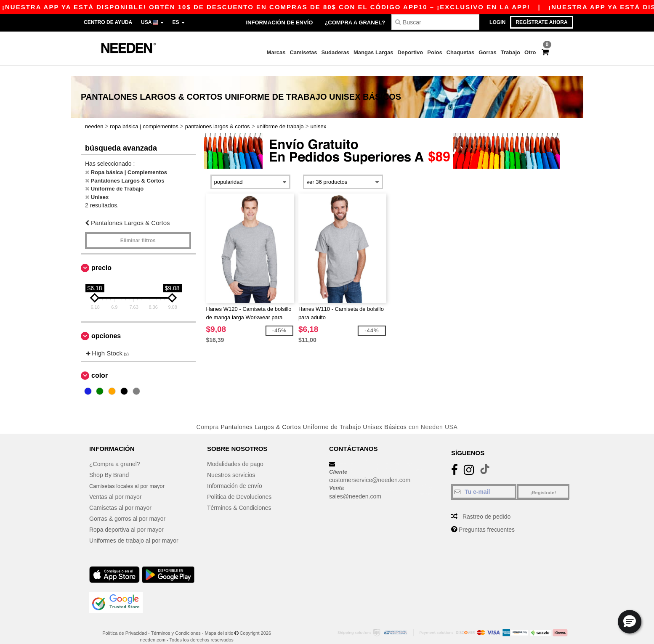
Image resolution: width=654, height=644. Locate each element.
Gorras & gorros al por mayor (127, 508)
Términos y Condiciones (176, 623)
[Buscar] (435, 22)
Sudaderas (335, 52)
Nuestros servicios (231, 464)
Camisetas (303, 52)
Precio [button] (101, 257)
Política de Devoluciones (239, 486)
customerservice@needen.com (370, 470)
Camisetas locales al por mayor (130, 475)
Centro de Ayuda (108, 22)
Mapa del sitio (219, 623)
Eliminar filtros (138, 230)
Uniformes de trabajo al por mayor (134, 530)
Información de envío (279, 23)
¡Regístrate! (543, 482)
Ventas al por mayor (116, 486)
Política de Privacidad (125, 623)
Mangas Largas (374, 52)
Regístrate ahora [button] (541, 22)
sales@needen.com (355, 486)
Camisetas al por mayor (120, 497)
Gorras (488, 52)
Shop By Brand (109, 464)
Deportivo (411, 52)
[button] (630, 622)
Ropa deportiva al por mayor (126, 519)
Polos (435, 52)
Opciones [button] (106, 325)
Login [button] (497, 22)
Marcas (276, 52)
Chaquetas (460, 52)
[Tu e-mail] (484, 481)
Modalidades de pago (235, 453)
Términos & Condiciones (239, 497)
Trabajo (510, 52)
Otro (530, 52)
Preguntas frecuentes (487, 519)
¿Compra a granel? (355, 23)
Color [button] (100, 365)
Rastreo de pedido (487, 506)
